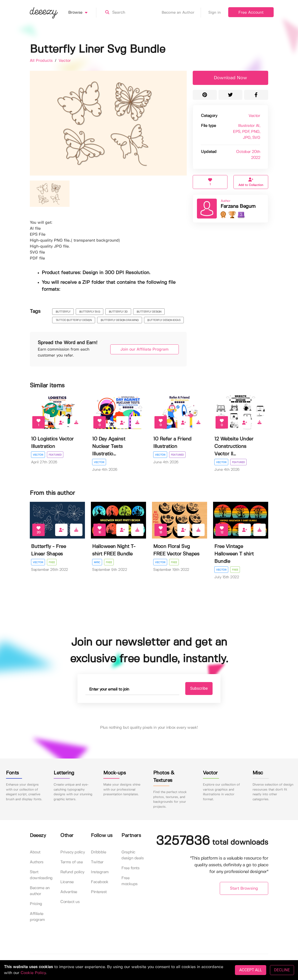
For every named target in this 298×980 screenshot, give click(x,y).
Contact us (70, 902)
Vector (65, 61)
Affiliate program (37, 917)
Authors (37, 862)
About (35, 852)
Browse (82, 13)
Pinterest (99, 892)
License (67, 882)
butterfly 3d (118, 312)
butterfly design (149, 312)
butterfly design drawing (120, 320)
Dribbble (98, 852)
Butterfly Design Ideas (164, 320)
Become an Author (181, 13)
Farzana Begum (238, 206)
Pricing (36, 904)
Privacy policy (73, 852)
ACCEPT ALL (250, 970)
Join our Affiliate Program (145, 349)
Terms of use (72, 862)
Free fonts (130, 868)
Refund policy (72, 872)
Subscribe (199, 688)
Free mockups (130, 881)
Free (52, 562)
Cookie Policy (33, 973)
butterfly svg (90, 312)
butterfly (63, 312)
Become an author (40, 891)
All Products (42, 61)
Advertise (69, 892)
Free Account (251, 13)
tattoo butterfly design (74, 320)
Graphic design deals (132, 855)
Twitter (97, 862)
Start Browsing (244, 889)
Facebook (100, 882)
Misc (97, 562)
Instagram (100, 872)
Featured (55, 455)
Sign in (215, 13)
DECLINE (282, 970)
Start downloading (41, 875)
